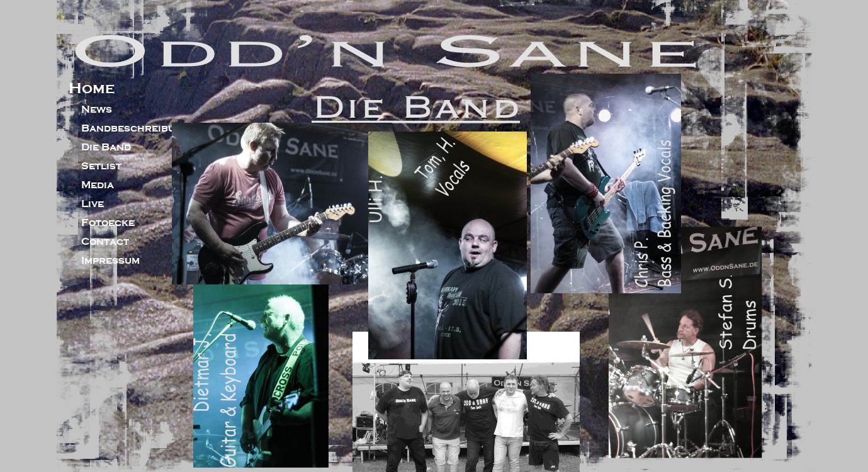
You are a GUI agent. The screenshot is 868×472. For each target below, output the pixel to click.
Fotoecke (108, 223)
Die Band (106, 147)
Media (98, 185)
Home (92, 88)
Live (93, 204)
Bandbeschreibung (136, 128)
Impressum (110, 261)
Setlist (101, 166)
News (97, 110)
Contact (105, 242)
